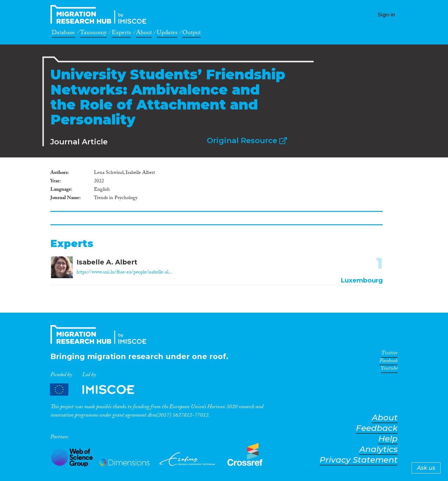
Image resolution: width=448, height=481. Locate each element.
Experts (121, 34)
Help (388, 439)
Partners (97, 390)
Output (191, 34)
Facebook (388, 362)
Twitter (389, 354)
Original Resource (247, 140)
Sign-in (386, 15)
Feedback (377, 428)
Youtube (389, 369)
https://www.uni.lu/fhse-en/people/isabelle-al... (124, 273)
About (144, 34)
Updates (167, 34)
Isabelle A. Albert (107, 262)
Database (63, 34)
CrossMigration (100, 14)
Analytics (378, 449)
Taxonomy (93, 34)
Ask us (426, 468)
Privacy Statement (359, 460)
